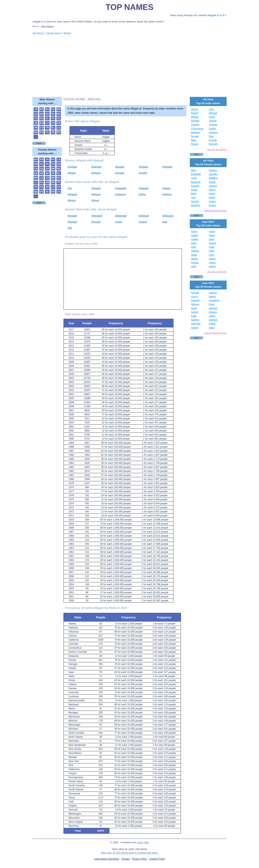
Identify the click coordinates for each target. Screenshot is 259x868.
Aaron (194, 231)
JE (36, 123)
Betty (194, 194)
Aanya (194, 297)
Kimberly (196, 205)
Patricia (213, 170)
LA (47, 123)
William (195, 117)
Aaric (194, 266)
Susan (212, 182)
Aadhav (195, 251)
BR (59, 114)
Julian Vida (143, 843)
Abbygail (168, 216)
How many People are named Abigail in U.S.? (198, 15)
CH (53, 123)
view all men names (217, 149)
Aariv (212, 255)
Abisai (95, 200)
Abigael (143, 167)
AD (47, 187)
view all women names (215, 211)
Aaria (212, 304)
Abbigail (96, 167)
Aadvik (212, 243)
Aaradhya (214, 300)
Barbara (213, 178)
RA (53, 114)
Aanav (212, 263)
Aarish (212, 266)
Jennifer (213, 174)
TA (53, 119)
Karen (212, 194)
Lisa (193, 197)
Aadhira (195, 320)
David (212, 117)
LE (59, 128)
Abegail (120, 167)
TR (47, 128)
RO (41, 123)
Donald (195, 136)
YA (41, 187)
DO (41, 132)
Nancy (212, 190)
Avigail (143, 173)
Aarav (212, 231)
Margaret (196, 182)
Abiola (72, 200)
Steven (195, 144)
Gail (165, 222)
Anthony (213, 132)
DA (47, 109)
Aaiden (195, 239)
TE (59, 182)
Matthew (196, 132)
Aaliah (212, 324)
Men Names (47, 26)
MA (42, 109)
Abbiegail (121, 216)
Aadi (193, 247)
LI (36, 182)
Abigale (72, 194)
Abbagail (97, 216)
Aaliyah (195, 293)
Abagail (72, 167)
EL (53, 128)
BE (53, 182)
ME (53, 178)
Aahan (195, 259)
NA (36, 132)
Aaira (212, 328)
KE (47, 114)
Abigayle (120, 194)
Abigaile (167, 167)
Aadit (212, 247)
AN (36, 128)
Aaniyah (213, 320)
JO (36, 114)
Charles (195, 125)
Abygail (120, 173)
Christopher (197, 129)
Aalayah (213, 308)
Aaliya (212, 316)
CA (36, 119)
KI (36, 187)
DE (59, 109)
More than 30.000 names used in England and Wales (129, 853)
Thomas (213, 125)
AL (47, 119)
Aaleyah (195, 300)
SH (42, 114)
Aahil (212, 239)
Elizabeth (196, 174)
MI (53, 132)
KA (53, 109)
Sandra (195, 201)
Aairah (195, 312)
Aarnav (195, 263)
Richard (195, 121)
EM (53, 192)
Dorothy (195, 186)
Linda (194, 178)
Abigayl (96, 173)
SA (59, 119)
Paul (211, 136)
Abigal (72, 173)
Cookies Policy (157, 859)
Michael (213, 113)
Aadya (212, 297)
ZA (47, 132)
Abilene (167, 194)
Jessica (213, 186)
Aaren (194, 255)
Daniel (212, 129)
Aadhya (213, 293)
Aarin (212, 251)
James (195, 109)
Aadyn (212, 259)
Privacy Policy (140, 859)
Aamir (212, 235)
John (211, 109)
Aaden (195, 235)
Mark (194, 140)
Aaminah (196, 324)
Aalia (194, 316)
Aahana (195, 304)
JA (36, 109)
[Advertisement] (129, 67)
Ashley (212, 201)
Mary (194, 170)
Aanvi (194, 308)
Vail (70, 228)
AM (47, 182)
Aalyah (195, 328)
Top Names (129, 7)
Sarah (194, 190)
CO (41, 128)
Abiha (142, 194)
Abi (70, 188)
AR (59, 123)
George (213, 140)
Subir (39, 143)
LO (53, 187)
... (36, 137)
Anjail (118, 222)
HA (42, 119)
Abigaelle (121, 188)
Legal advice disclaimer (107, 859)
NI (47, 192)
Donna (212, 205)
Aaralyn (213, 312)
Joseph (213, 121)
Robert (195, 113)
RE (59, 132)
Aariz (194, 243)
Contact (126, 859)
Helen (212, 197)
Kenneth (213, 144)
